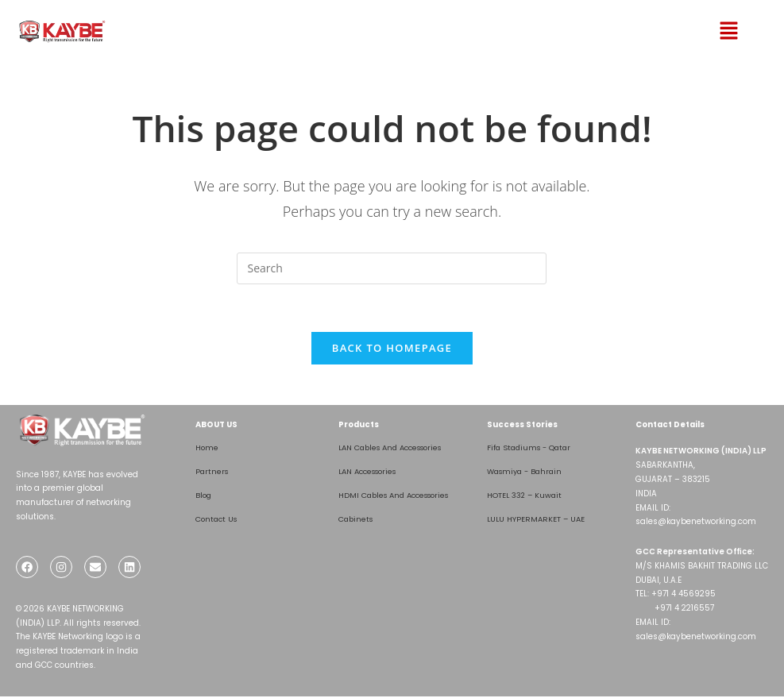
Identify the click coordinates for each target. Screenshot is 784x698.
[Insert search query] (392, 268)
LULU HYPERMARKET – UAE (538, 520)
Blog (204, 496)
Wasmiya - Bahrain (527, 472)
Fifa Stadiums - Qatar (532, 448)
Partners (213, 472)
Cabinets (357, 520)
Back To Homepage (392, 349)
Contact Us (218, 520)
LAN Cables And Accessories (397, 448)
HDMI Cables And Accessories (400, 496)
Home (207, 448)
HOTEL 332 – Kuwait (526, 496)
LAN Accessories (372, 472)
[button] (707, 31)
